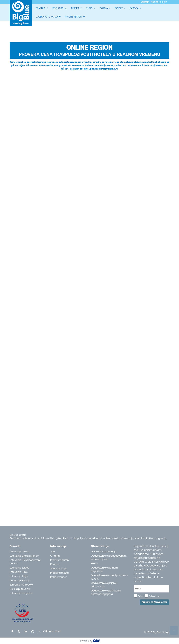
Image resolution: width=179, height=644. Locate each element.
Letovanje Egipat (19, 568)
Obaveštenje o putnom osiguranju (104, 570)
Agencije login (58, 569)
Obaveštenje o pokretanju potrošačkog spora (106, 592)
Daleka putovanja (20, 589)
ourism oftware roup (97, 641)
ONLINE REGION (75, 17)
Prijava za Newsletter (154, 602)
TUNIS (91, 8)
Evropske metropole (21, 585)
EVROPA (136, 8)
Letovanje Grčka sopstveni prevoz (25, 562)
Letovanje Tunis (19, 572)
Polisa (94, 564)
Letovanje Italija (19, 576)
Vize (53, 552)
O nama (55, 556)
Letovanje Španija (20, 581)
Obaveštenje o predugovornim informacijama (109, 558)
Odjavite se (154, 596)
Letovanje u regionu (21, 593)
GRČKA (105, 8)
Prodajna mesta (59, 573)
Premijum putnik (60, 560)
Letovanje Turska (19, 552)
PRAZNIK (42, 8)
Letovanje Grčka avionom (25, 556)
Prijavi (141, 596)
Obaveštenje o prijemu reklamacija (104, 585)
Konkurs (55, 564)
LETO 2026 (59, 8)
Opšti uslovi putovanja (104, 552)
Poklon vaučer (59, 577)
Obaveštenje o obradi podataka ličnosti (109, 577)
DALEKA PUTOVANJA (48, 17)
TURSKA (77, 8)
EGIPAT (120, 8)
